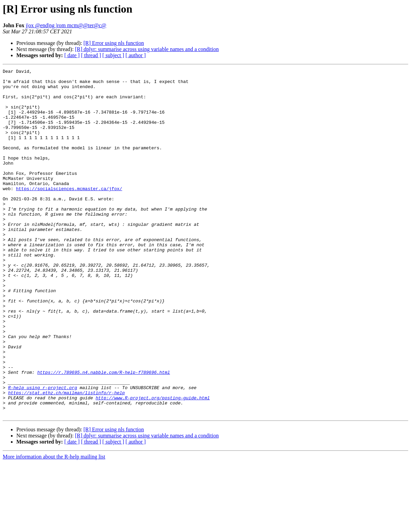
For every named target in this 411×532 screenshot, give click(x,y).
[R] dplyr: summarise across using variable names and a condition (147, 49)
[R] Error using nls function (114, 43)
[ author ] (136, 55)
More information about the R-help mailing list (54, 526)
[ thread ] (91, 55)
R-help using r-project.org (43, 452)
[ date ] (72, 55)
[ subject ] (113, 55)
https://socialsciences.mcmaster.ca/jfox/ (69, 213)
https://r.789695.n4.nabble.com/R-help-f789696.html (103, 433)
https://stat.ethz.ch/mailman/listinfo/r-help (67, 458)
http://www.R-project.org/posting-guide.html (153, 464)
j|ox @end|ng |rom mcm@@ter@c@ (66, 25)
